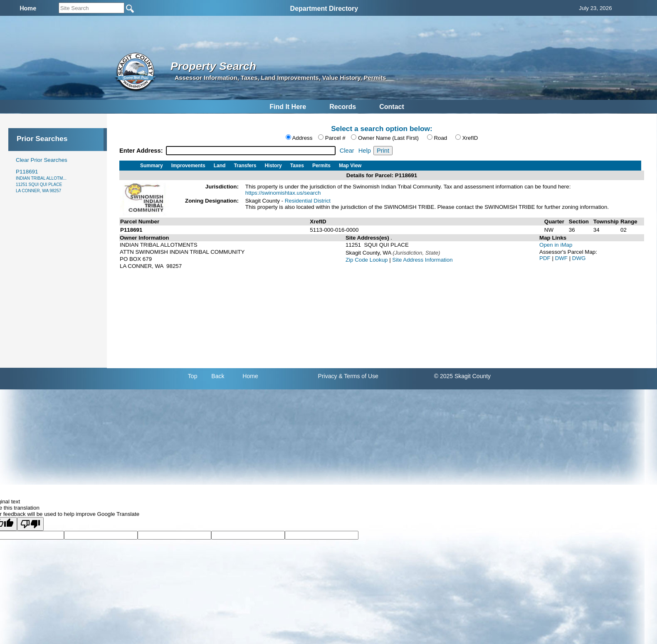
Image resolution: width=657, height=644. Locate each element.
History (273, 166)
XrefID (470, 138)
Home (250, 376)
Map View (350, 166)
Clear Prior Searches (42, 160)
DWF (562, 258)
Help (365, 151)
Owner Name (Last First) (388, 138)
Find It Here (288, 107)
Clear (347, 151)
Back (218, 376)
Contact (392, 107)
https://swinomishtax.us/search (283, 193)
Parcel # (335, 138)
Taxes (297, 166)
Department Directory (324, 9)
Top (193, 376)
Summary (152, 166)
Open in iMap (556, 245)
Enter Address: (142, 151)
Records (343, 107)
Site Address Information (422, 260)
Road (440, 138)
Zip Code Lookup (367, 260)
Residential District (308, 201)
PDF (546, 258)
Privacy (328, 376)
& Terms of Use (358, 376)
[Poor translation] (30, 524)
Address (302, 138)
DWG (579, 258)
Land (220, 166)
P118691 (41, 181)
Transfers (245, 166)
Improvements (188, 166)
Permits (321, 166)
